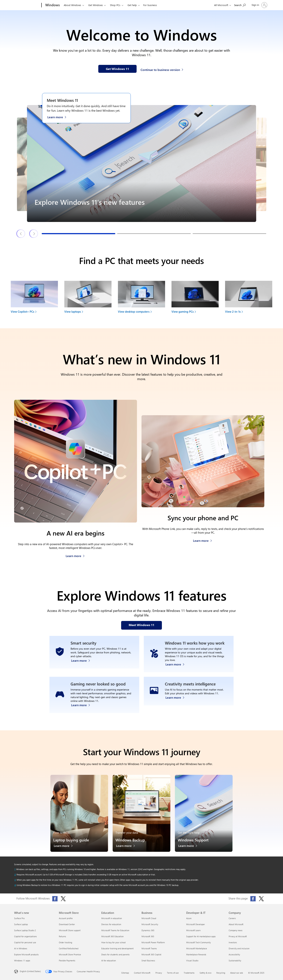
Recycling (221, 973)
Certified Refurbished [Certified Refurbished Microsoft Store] (69, 948)
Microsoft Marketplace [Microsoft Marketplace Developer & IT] (197, 948)
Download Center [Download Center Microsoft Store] (67, 924)
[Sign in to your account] (259, 5)
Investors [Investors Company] (233, 942)
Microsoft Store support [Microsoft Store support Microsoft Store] (70, 930)
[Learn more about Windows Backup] (127, 847)
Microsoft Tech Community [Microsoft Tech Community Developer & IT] (198, 942)
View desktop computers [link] (134, 312)
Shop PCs (115, 5)
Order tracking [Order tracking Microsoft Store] (65, 942)
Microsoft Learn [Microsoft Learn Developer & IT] (193, 930)
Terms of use (173, 973)
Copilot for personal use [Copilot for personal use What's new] (25, 942)
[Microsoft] (27, 5)
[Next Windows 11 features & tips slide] (34, 234)
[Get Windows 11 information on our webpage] (117, 69)
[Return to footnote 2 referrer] (15, 875)
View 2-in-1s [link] (233, 312)
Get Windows (96, 5)
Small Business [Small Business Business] (148, 960)
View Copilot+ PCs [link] (22, 312)
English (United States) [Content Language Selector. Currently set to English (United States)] (30, 971)
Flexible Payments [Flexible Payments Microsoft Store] (67, 960)
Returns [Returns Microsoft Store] (62, 936)
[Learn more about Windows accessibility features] (177, 663)
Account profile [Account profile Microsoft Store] (66, 918)
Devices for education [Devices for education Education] (111, 924)
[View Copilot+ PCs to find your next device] (34, 298)
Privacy (159, 973)
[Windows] (52, 5)
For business (150, 5)
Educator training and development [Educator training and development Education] (117, 948)
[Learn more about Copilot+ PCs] (75, 555)
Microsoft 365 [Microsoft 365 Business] (148, 936)
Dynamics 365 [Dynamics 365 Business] (148, 930)
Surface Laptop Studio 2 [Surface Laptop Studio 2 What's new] (25, 930)
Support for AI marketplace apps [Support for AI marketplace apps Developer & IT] (201, 936)
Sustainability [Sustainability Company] (235, 960)
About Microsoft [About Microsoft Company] (236, 924)
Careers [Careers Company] (232, 918)
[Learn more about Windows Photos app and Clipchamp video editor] (177, 704)
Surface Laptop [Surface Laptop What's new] (21, 924)
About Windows (72, 5)
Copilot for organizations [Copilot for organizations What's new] (25, 936)
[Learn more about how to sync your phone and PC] (203, 540)
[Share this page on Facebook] (253, 899)
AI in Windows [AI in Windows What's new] (21, 948)
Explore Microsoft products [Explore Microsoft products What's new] (26, 954)
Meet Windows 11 (62, 100)
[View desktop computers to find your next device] (141, 298)
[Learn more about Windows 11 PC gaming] (83, 704)
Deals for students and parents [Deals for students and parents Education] (115, 954)
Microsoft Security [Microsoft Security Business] (150, 924)
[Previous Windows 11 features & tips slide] (21, 234)
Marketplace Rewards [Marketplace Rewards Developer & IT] (196, 954)
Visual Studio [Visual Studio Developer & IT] (192, 960)
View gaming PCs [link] (183, 312)
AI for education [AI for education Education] (109, 960)
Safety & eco (205, 973)
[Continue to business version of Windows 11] (162, 69)
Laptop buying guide (71, 840)
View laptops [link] (73, 312)
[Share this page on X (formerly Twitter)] (261, 899)
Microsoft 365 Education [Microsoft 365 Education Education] (112, 936)
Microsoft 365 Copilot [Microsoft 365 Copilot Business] (151, 954)
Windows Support (193, 840)
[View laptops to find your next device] (88, 298)
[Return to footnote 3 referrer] (15, 880)
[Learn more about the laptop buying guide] (65, 847)
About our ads (237, 973)
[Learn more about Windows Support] (190, 847)
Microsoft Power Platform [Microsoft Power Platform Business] (153, 942)
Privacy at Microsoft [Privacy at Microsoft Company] (238, 936)
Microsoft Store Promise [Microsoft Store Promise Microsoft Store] (70, 954)
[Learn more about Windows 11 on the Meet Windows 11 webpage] (59, 117)
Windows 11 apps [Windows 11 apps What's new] (22, 960)
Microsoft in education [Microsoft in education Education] (112, 918)
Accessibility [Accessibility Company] (234, 954)
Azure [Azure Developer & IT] (189, 918)
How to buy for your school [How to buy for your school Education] (113, 942)
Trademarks (189, 973)
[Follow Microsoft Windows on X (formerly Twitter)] (63, 899)
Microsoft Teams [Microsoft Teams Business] (149, 948)
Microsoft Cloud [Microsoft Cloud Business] (149, 918)
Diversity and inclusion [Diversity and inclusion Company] (239, 948)
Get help (132, 5)
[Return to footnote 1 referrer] (15, 869)
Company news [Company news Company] (236, 930)
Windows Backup (130, 840)
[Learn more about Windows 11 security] (83, 663)
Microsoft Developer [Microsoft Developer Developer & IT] (196, 924)
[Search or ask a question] (240, 5)
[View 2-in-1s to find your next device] (249, 298)
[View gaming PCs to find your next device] (195, 298)
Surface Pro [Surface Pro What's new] (19, 918)
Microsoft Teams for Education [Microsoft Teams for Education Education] (115, 930)
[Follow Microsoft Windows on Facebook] (55, 899)
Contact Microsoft (142, 973)
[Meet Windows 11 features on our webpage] (141, 625)
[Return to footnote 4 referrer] (15, 885)
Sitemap (125, 973)
